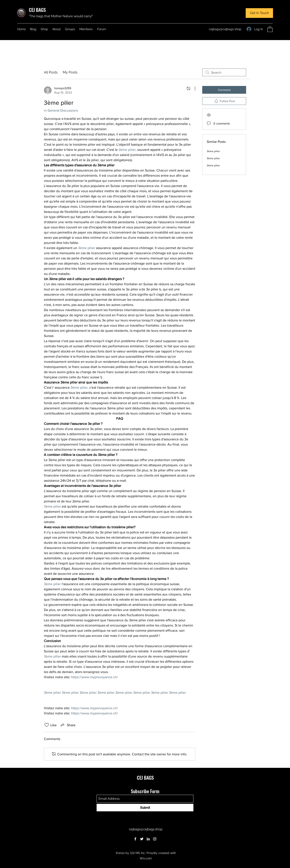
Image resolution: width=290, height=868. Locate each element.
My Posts (70, 72)
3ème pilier (213, 151)
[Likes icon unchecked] (47, 725)
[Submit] (145, 808)
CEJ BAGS (37, 10)
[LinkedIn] (148, 839)
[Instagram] (155, 839)
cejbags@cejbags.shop (225, 29)
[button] (259, 13)
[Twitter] (142, 839)
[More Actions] (193, 89)
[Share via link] (68, 725)
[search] (224, 72)
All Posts (51, 72)
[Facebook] (135, 839)
